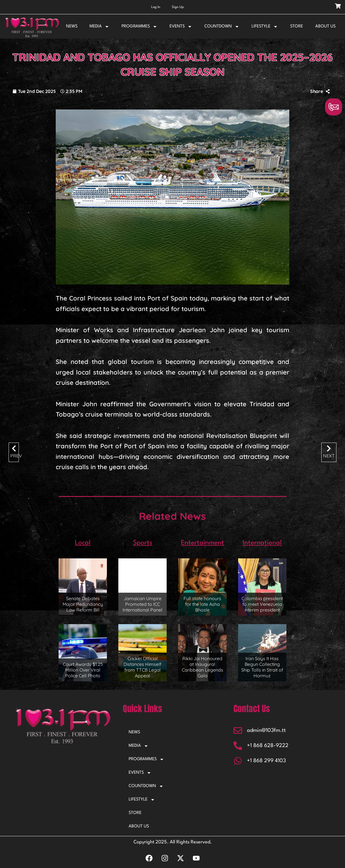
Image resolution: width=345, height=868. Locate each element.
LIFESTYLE (265, 27)
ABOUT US (325, 26)
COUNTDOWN (222, 27)
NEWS (72, 26)
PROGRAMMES (139, 27)
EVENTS (181, 27)
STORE (297, 26)
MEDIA (99, 27)
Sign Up (178, 7)
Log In (156, 7)
